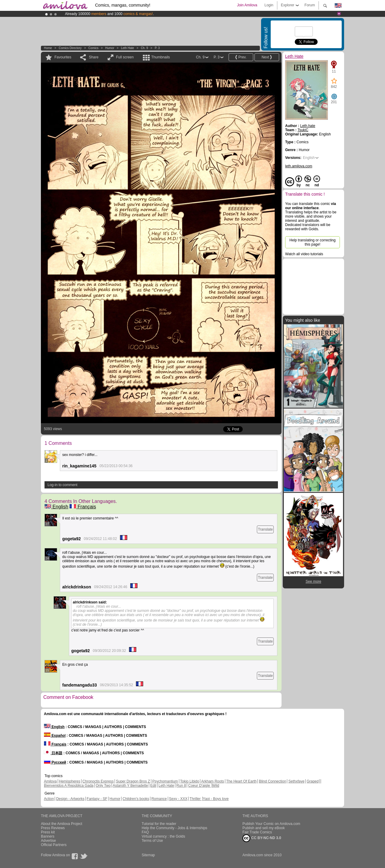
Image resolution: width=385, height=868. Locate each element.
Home (48, 48)
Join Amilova (247, 5)
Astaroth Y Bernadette (131, 786)
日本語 (53, 753)
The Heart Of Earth (241, 781)
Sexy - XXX (178, 799)
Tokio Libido (190, 781)
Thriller (196, 799)
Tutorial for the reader (159, 824)
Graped (313, 781)
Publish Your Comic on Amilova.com (271, 824)
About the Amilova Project (62, 824)
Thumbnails (161, 57)
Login (269, 5)
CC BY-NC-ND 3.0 (262, 838)
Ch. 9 (144, 48)
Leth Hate (127, 48)
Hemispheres (70, 781)
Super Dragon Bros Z (133, 781)
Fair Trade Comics (257, 832)
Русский (55, 762)
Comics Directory (70, 48)
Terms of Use (152, 841)
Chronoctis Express (98, 781)
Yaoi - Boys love (216, 799)
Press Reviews (53, 828)
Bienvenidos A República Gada (69, 786)
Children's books (136, 799)
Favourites (63, 57)
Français (83, 507)
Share (94, 57)
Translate (265, 529)
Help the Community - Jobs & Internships (174, 828)
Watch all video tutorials (304, 254)
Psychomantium (165, 781)
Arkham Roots (213, 781)
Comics (93, 48)
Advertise (48, 841)
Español (55, 736)
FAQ (145, 832)
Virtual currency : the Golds (163, 836)
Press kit (48, 832)
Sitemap (148, 855)
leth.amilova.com (299, 166)
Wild (216, 786)
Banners (48, 836)
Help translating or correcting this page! (312, 242)
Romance (159, 799)
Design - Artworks (70, 799)
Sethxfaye (296, 781)
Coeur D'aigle (200, 786)
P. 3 (157, 48)
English (56, 507)
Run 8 (181, 786)
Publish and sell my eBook (264, 828)
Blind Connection (273, 781)
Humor (110, 48)
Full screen (125, 57)
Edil (153, 786)
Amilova (50, 781)
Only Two (103, 786)
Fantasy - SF (97, 799)
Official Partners (54, 845)
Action (49, 799)
